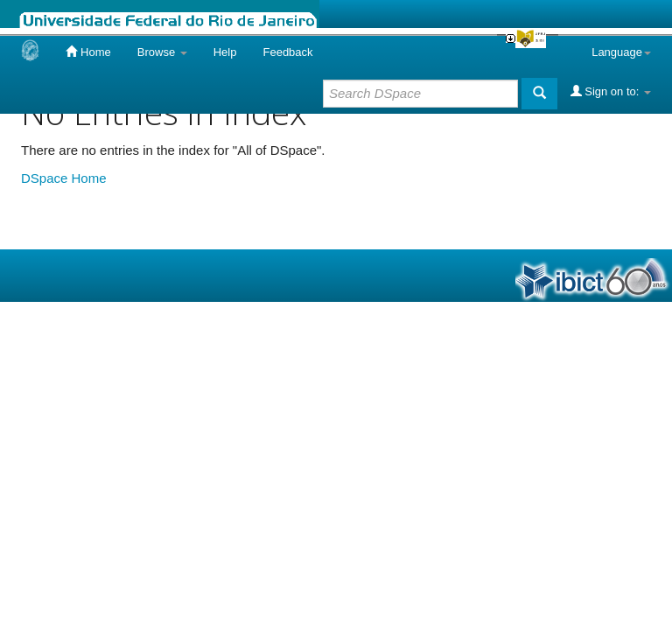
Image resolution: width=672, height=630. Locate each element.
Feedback (287, 52)
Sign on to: (611, 91)
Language (621, 52)
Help (225, 52)
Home (88, 52)
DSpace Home (64, 178)
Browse (162, 52)
